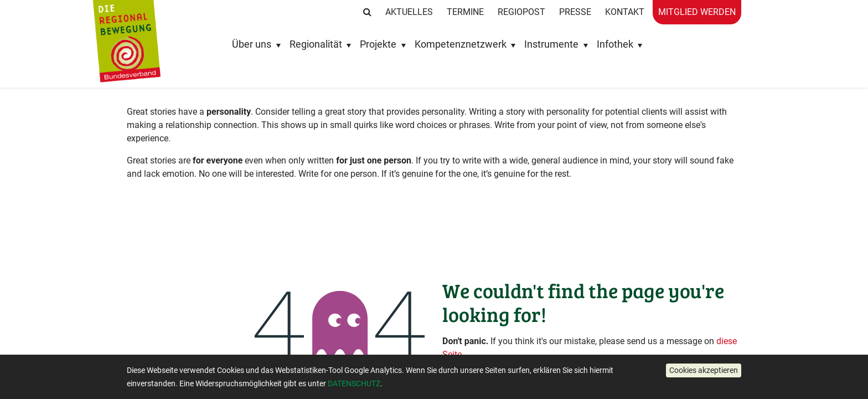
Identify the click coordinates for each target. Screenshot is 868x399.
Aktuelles (409, 12)
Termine (465, 12)
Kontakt (625, 12)
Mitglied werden (697, 12)
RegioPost (521, 12)
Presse (575, 12)
